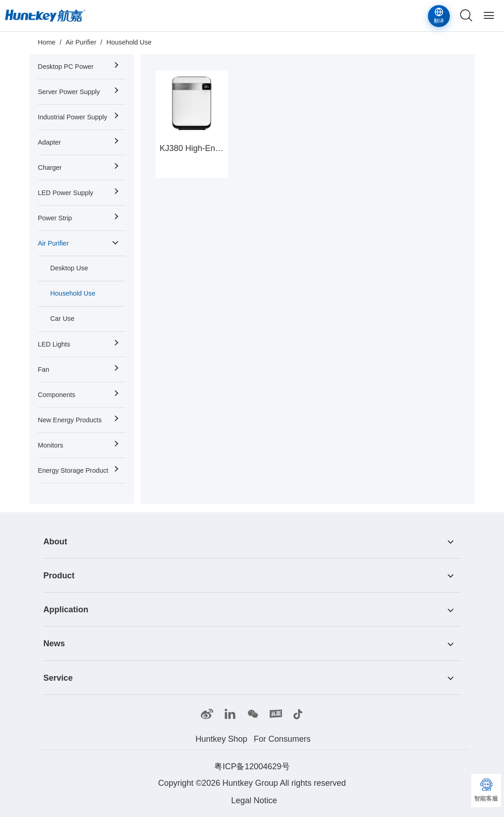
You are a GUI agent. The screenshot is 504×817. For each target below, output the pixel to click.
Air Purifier (81, 42)
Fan (44, 369)
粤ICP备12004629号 (252, 767)
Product (59, 576)
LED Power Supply (66, 193)
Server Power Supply (69, 92)
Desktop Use (69, 268)
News (54, 644)
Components (57, 395)
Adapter (50, 142)
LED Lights (54, 344)
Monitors (51, 445)
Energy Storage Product (73, 470)
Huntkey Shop (221, 739)
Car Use (63, 319)
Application (66, 610)
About (55, 542)
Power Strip (55, 218)
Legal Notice (254, 800)
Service (58, 678)
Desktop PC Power (66, 67)
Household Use (129, 42)
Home (47, 42)
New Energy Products (70, 420)
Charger (50, 168)
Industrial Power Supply (73, 117)
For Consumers (282, 739)
